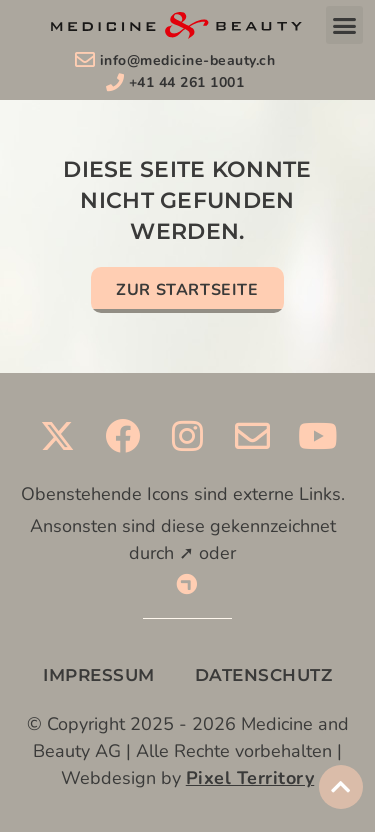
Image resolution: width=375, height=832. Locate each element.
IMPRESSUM (99, 675)
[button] (345, 25)
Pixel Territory (250, 778)
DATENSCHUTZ (264, 675)
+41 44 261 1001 (187, 82)
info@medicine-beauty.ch (188, 60)
